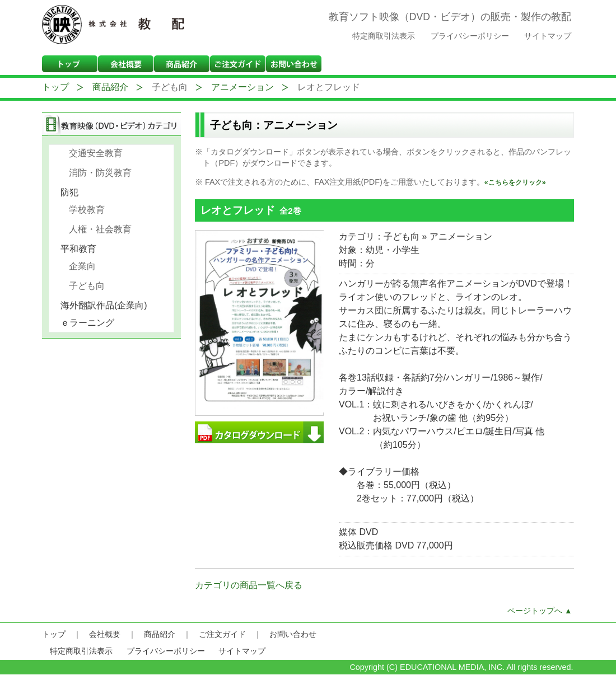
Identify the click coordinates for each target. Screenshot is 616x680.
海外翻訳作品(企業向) (108, 305)
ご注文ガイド (222, 634)
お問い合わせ (293, 634)
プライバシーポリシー (470, 36)
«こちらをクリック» (515, 182)
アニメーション (242, 87)
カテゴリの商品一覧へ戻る (249, 585)
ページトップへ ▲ (540, 611)
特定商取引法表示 (384, 36)
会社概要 (105, 634)
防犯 (73, 192)
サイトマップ (548, 36)
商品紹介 (110, 87)
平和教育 (82, 249)
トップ (55, 87)
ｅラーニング (91, 323)
